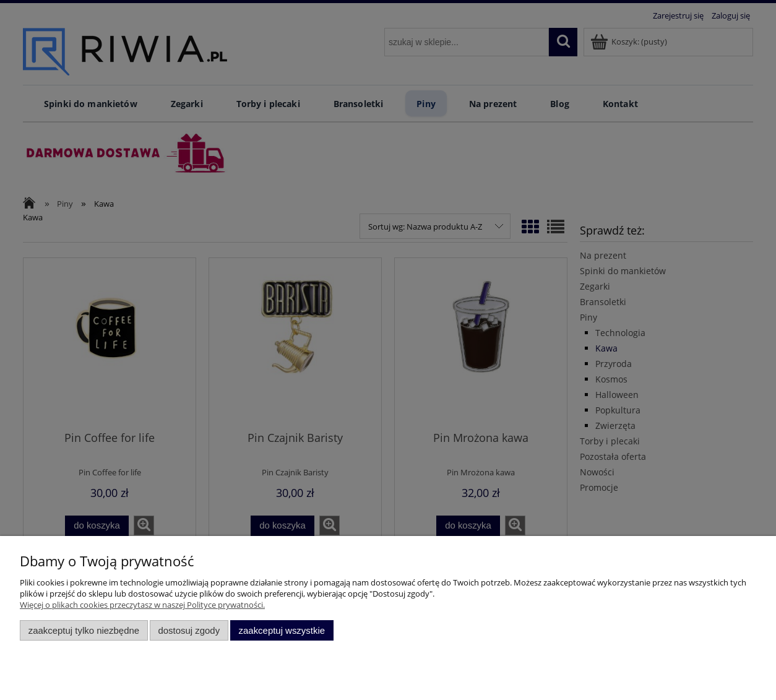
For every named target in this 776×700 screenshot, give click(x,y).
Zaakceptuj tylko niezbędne (84, 630)
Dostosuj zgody (189, 630)
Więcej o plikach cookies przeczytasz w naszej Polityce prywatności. (142, 605)
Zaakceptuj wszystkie (282, 630)
